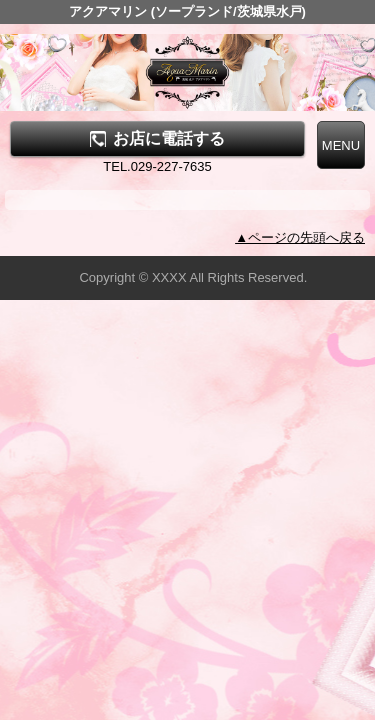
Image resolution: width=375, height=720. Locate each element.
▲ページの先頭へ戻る (300, 237)
